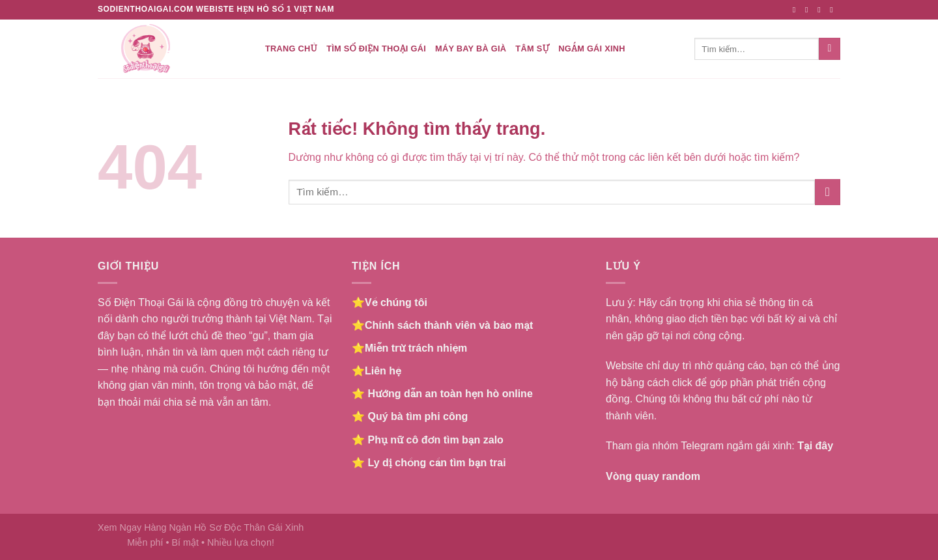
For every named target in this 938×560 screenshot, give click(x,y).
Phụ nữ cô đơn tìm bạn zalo (435, 440)
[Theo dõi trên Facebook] (797, 10)
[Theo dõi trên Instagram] (809, 10)
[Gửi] (830, 49)
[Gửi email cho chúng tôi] (834, 10)
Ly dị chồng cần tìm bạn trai (436, 463)
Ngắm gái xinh (592, 49)
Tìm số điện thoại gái (376, 49)
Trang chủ (291, 49)
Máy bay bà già (471, 49)
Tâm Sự (532, 49)
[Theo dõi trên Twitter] (821, 10)
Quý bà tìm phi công (418, 416)
